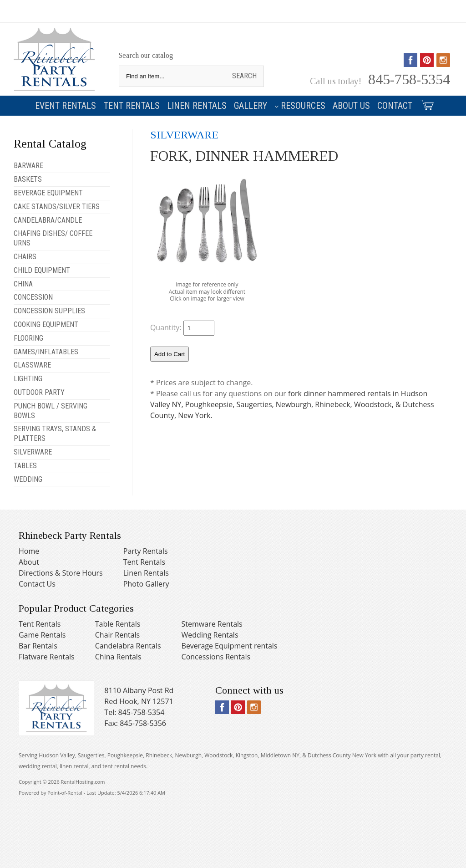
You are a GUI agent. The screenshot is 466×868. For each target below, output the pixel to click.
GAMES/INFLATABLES (46, 352)
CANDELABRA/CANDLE (48, 220)
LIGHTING (28, 379)
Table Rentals (118, 624)
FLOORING (28, 338)
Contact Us (37, 584)
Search (244, 76)
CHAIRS (25, 257)
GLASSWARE (32, 365)
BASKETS (28, 179)
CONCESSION (33, 297)
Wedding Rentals (210, 635)
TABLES (25, 466)
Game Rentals (42, 635)
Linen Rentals (197, 106)
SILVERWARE (33, 452)
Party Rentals (146, 551)
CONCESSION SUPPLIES (49, 311)
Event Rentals (66, 106)
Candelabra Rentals (128, 646)
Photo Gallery (146, 584)
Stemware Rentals (212, 624)
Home (29, 551)
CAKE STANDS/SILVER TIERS (57, 207)
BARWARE (28, 166)
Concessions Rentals (216, 657)
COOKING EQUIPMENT (46, 324)
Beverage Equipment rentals (230, 646)
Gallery (251, 106)
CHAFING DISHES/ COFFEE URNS (53, 238)
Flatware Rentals (47, 657)
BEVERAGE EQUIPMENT (48, 193)
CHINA (23, 284)
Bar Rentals (38, 646)
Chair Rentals (117, 635)
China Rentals (118, 657)
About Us (351, 106)
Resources (300, 106)
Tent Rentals (132, 106)
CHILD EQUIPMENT (42, 270)
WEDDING (28, 479)
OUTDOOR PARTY (39, 392)
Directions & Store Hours (61, 573)
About (29, 562)
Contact (395, 106)
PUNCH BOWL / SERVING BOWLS (51, 411)
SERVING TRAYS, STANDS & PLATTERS (55, 434)
